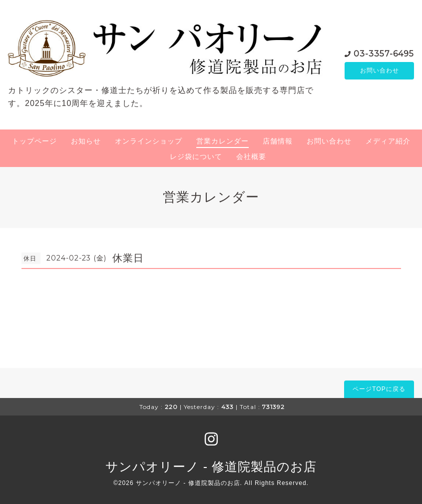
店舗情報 (278, 141)
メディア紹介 (388, 141)
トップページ (34, 141)
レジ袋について (196, 156)
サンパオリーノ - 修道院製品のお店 (211, 466)
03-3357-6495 (384, 53)
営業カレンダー (222, 141)
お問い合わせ (380, 71)
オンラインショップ (149, 141)
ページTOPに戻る (379, 389)
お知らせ (86, 141)
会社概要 (251, 156)
